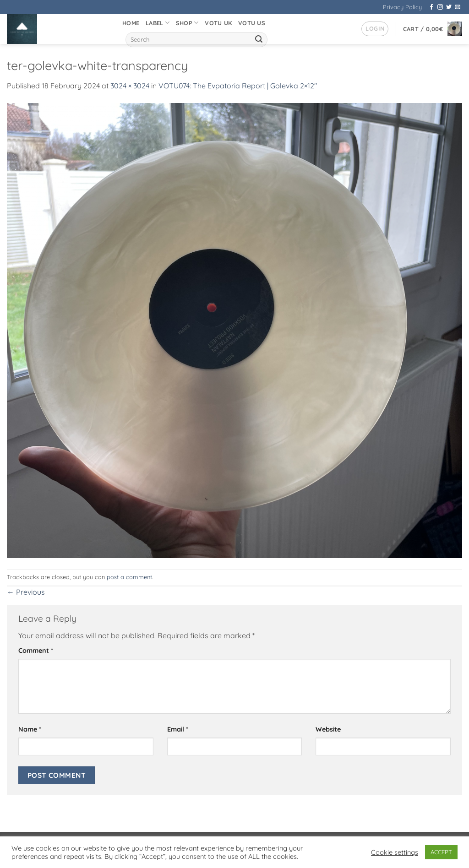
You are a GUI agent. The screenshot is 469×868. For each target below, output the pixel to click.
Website (328, 729)
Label (158, 23)
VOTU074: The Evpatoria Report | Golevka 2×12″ (238, 86)
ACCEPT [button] (441, 852)
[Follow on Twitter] (449, 7)
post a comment (129, 577)
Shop (187, 23)
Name (30, 729)
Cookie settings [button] (395, 852)
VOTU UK (218, 23)
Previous (26, 592)
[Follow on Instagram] (440, 7)
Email (178, 729)
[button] (375, 29)
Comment (36, 651)
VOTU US (252, 23)
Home (131, 23)
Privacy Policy (402, 7)
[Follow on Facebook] (431, 7)
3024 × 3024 (130, 86)
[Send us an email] (458, 7)
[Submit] (259, 40)
